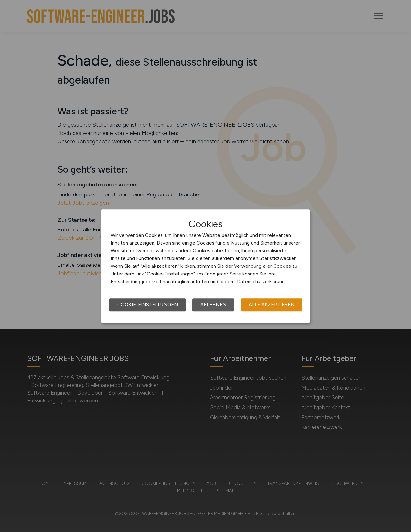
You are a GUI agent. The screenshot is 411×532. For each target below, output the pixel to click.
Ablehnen (213, 305)
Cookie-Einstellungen (148, 305)
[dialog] (205, 266)
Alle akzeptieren (272, 305)
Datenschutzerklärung (261, 282)
